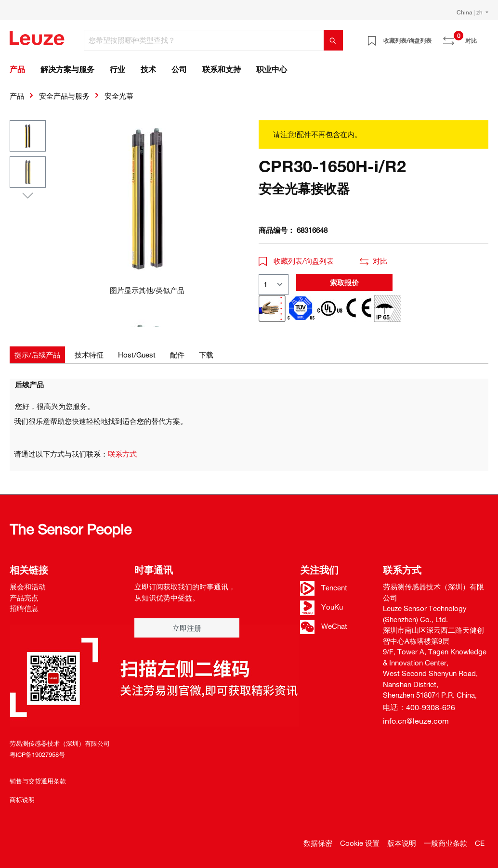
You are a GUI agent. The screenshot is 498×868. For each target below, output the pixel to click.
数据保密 (318, 843)
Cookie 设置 (360, 843)
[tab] (37, 355)
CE (480, 843)
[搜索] (333, 40)
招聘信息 (24, 608)
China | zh (470, 12)
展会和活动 (28, 587)
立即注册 (187, 628)
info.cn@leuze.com (416, 721)
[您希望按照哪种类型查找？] (204, 40)
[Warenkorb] (483, 37)
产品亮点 (24, 598)
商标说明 (22, 800)
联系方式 (122, 454)
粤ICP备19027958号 (37, 754)
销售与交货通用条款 (38, 781)
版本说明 (402, 843)
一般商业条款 (446, 843)
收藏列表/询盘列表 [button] (296, 261)
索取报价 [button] (344, 282)
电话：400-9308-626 (419, 707)
